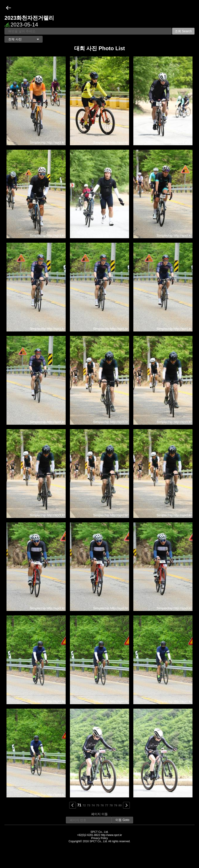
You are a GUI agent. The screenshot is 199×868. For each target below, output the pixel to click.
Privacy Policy (100, 838)
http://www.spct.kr (111, 835)
